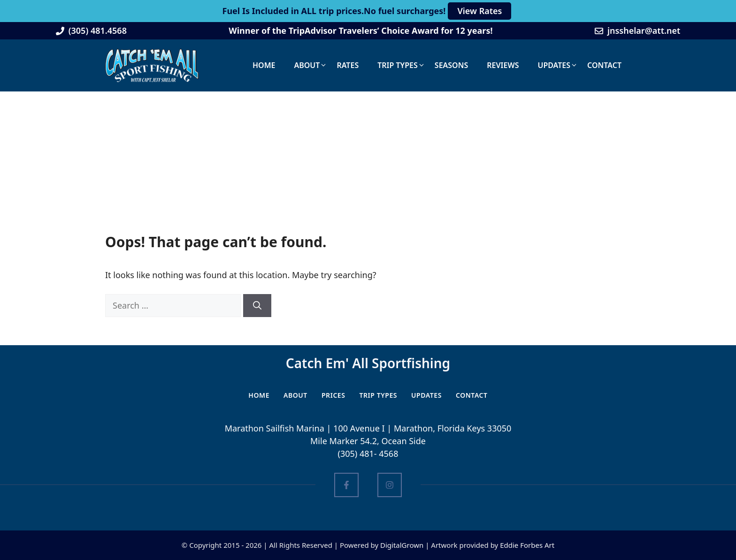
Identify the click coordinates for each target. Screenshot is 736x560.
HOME (259, 395)
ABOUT (295, 395)
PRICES (333, 395)
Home (264, 65)
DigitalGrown (402, 545)
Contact (604, 65)
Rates (348, 65)
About (307, 65)
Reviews (503, 65)
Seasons (451, 65)
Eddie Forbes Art (527, 545)
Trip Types (398, 65)
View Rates (479, 11)
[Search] (257, 306)
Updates (554, 65)
